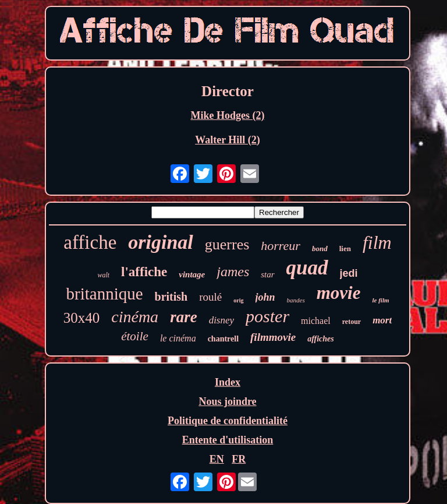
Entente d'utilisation (228, 440)
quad (307, 268)
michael (316, 321)
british (171, 297)
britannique (104, 294)
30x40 (82, 318)
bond (320, 249)
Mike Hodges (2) (228, 115)
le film (380, 300)
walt (103, 275)
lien (345, 249)
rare (184, 317)
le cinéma (178, 338)
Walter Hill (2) (228, 140)
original (160, 242)
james (233, 272)
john (265, 297)
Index (228, 382)
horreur (281, 246)
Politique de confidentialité (228, 421)
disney (221, 320)
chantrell (223, 339)
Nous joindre (227, 401)
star (267, 274)
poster (267, 316)
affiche (90, 242)
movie (339, 293)
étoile (135, 336)
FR (239, 459)
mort (382, 320)
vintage (192, 274)
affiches (321, 339)
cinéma (135, 317)
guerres (227, 244)
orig (238, 300)
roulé (210, 297)
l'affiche (144, 272)
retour (352, 322)
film (377, 242)
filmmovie (273, 337)
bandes (296, 300)
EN (217, 459)
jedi (349, 273)
